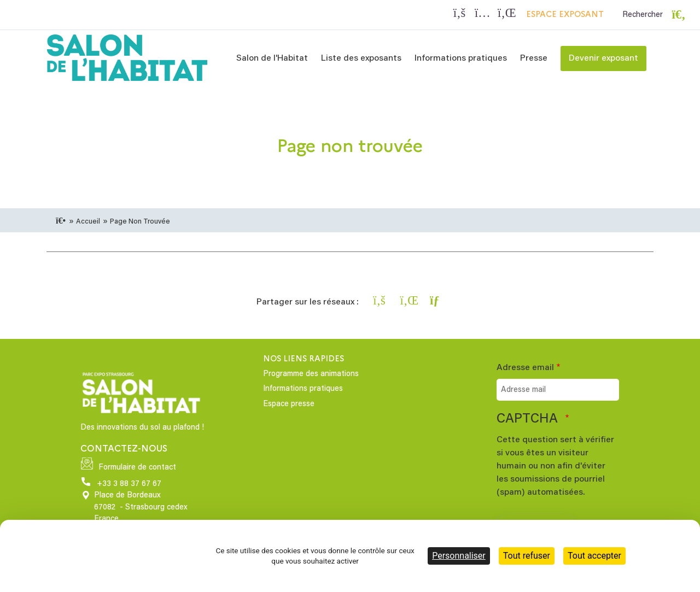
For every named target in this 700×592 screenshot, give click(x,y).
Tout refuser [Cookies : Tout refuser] (527, 556)
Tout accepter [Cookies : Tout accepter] (594, 556)
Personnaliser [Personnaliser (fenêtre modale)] (459, 556)
